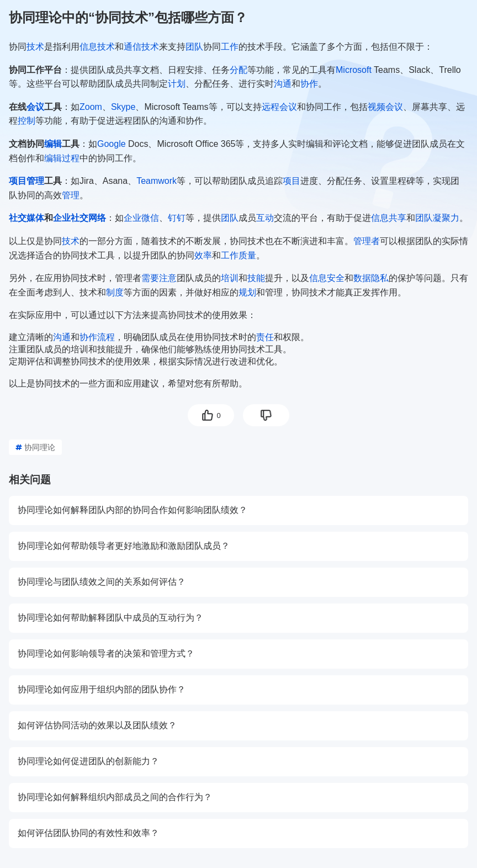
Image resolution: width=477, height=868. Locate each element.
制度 (115, 292)
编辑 (53, 144)
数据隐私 (371, 278)
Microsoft (354, 70)
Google (112, 144)
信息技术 (97, 47)
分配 (239, 70)
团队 (194, 47)
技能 (256, 278)
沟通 (283, 84)
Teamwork (157, 181)
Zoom (91, 107)
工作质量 (239, 255)
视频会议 (385, 107)
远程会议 (279, 107)
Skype (123, 107)
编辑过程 (62, 158)
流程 (106, 337)
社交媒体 (26, 218)
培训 (230, 278)
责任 (265, 337)
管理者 (367, 241)
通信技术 (141, 47)
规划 (247, 292)
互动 (265, 218)
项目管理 (26, 181)
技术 (35, 47)
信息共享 (389, 218)
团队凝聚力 (437, 218)
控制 (26, 121)
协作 (309, 84)
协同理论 (35, 447)
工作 (230, 47)
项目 (291, 181)
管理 (71, 195)
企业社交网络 (79, 218)
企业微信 (141, 218)
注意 (168, 278)
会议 (35, 107)
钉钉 (177, 218)
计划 (177, 84)
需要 (150, 278)
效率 (203, 255)
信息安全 (327, 278)
